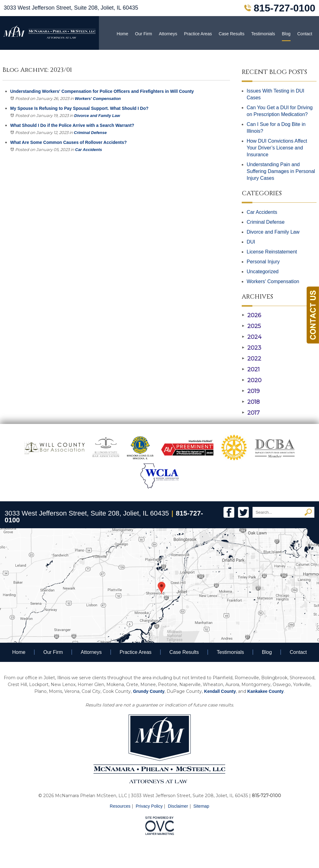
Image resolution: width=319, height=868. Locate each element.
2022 (251, 359)
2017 (251, 413)
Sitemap (201, 806)
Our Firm (144, 34)
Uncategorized (263, 272)
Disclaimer (178, 806)
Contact (305, 34)
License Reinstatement (272, 252)
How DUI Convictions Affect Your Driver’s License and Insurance (277, 148)
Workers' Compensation (98, 99)
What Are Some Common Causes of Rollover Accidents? (68, 142)
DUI (251, 242)
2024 (252, 337)
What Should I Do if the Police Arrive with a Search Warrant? (72, 125)
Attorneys (168, 34)
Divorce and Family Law (97, 116)
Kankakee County (265, 691)
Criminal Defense (90, 133)
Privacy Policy (149, 806)
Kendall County (220, 691)
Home (122, 34)
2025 (251, 326)
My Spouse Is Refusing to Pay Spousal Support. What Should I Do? (79, 108)
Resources (120, 806)
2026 (251, 315)
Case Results (231, 34)
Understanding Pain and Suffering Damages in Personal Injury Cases (281, 171)
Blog (286, 34)
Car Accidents (89, 150)
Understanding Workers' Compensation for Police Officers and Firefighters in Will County (102, 91)
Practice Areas (198, 34)
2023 (251, 348)
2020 (252, 380)
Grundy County (149, 691)
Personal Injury (263, 262)
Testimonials (263, 34)
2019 (251, 391)
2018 (251, 402)
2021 (251, 369)
